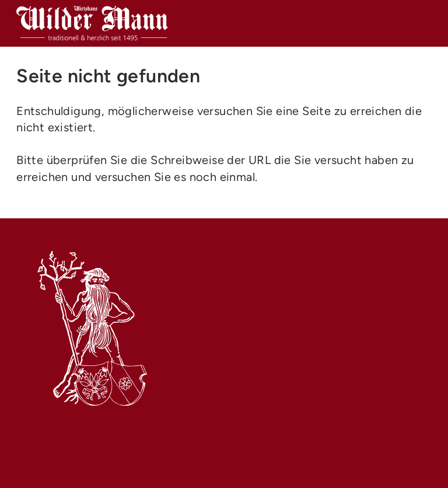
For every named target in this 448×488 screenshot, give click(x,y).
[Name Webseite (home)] (92, 23)
